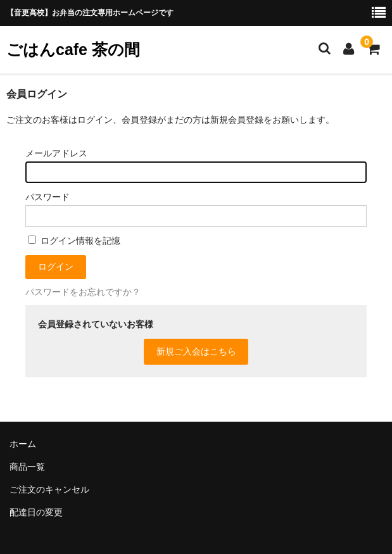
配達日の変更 (36, 512)
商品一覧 (27, 467)
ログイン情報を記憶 (74, 241)
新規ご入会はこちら (196, 351)
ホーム (23, 444)
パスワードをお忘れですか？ (83, 292)
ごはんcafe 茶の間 (73, 49)
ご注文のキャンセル (49, 489)
